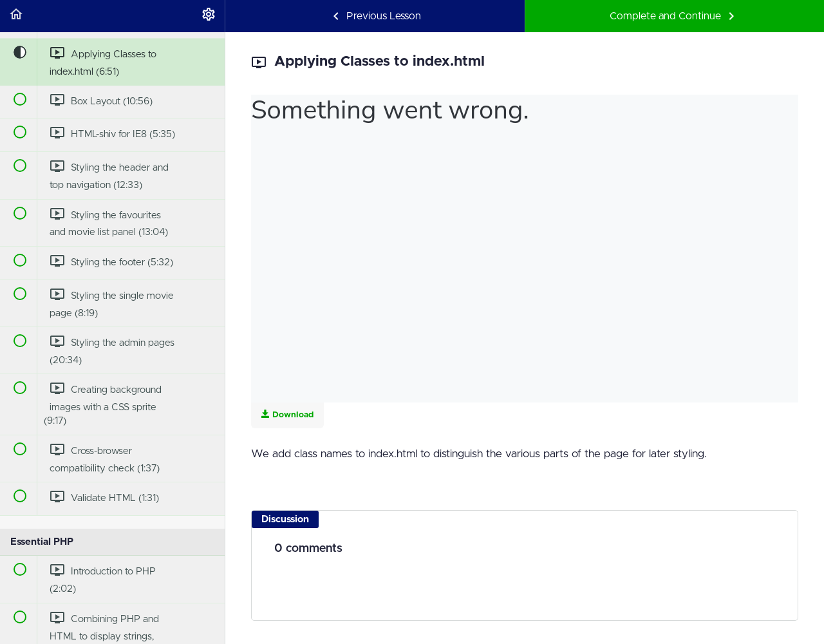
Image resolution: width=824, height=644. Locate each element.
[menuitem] (209, 16)
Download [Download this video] (287, 414)
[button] (16, 16)
